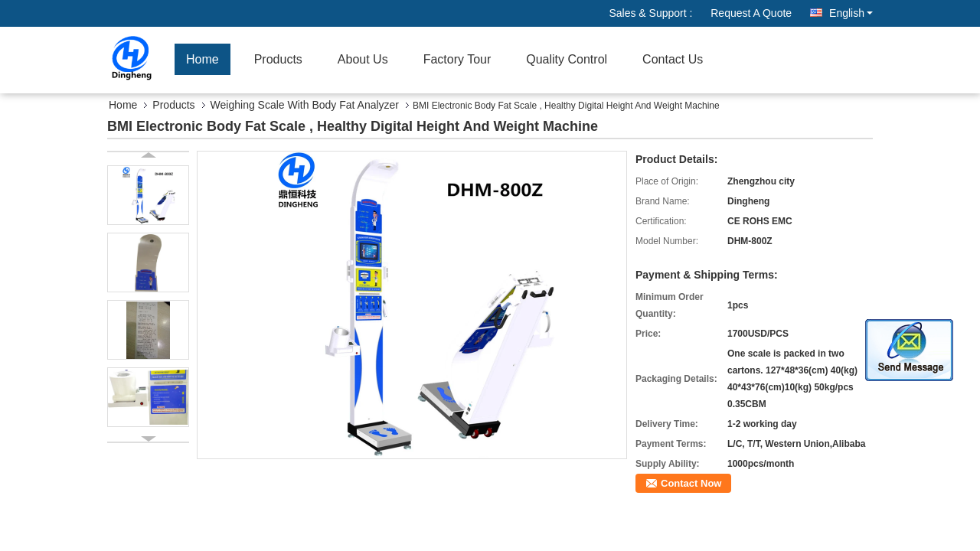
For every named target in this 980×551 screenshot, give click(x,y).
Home (203, 59)
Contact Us (673, 59)
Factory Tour (457, 59)
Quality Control (567, 59)
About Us (363, 59)
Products (278, 59)
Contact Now (691, 483)
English (851, 13)
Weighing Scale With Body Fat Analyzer (305, 105)
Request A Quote (751, 13)
